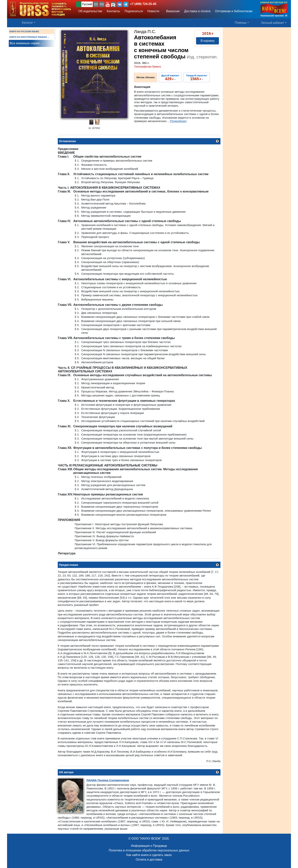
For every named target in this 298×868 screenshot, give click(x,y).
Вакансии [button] (172, 11)
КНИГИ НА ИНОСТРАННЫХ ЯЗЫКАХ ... (29, 37)
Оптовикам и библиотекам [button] (234, 11)
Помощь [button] (241, 23)
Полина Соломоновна (108, 780)
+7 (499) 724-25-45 (143, 4)
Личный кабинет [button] (273, 23)
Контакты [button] (113, 11)
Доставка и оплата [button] (197, 11)
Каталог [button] (27, 23)
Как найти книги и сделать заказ (149, 855)
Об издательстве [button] (90, 11)
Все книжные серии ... (26, 43)
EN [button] (102, 4)
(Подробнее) (178, 121)
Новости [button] (153, 11)
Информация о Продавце (149, 846)
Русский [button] (87, 4)
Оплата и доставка (149, 860)
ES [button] (96, 4)
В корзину (208, 41)
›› (170, 77)
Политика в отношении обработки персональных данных (149, 850)
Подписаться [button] (134, 11)
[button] (108, 4)
